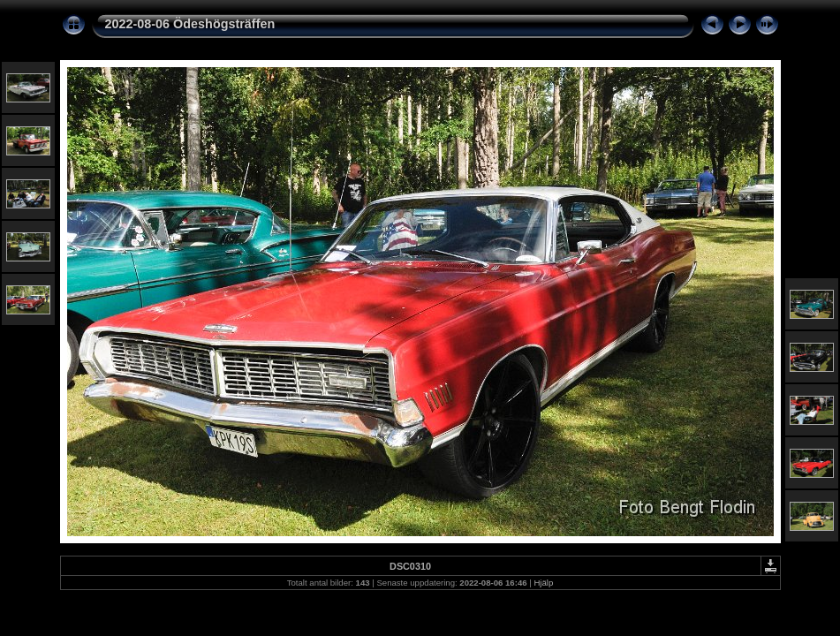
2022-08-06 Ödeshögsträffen (190, 24)
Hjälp (543, 583)
